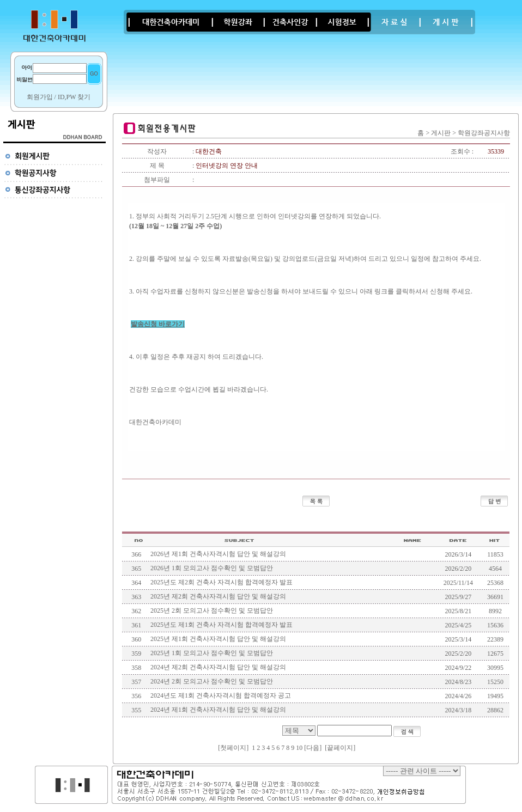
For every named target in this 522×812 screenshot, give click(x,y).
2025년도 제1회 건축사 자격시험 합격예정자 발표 (221, 625)
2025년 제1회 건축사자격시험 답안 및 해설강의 (218, 639)
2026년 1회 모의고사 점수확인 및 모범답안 (212, 568)
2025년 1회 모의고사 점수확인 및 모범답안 (212, 653)
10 (299, 748)
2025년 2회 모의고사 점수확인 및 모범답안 (212, 610)
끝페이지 (340, 748)
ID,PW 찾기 (74, 97)
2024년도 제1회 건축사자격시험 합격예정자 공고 (221, 695)
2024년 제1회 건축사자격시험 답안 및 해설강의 (218, 710)
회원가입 (40, 97)
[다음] (313, 748)
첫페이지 (233, 748)
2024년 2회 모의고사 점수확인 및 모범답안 (212, 681)
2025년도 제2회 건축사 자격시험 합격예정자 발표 (221, 582)
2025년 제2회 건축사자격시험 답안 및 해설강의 (218, 596)
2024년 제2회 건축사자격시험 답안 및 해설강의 (218, 667)
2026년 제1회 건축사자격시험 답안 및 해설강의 (218, 554)
